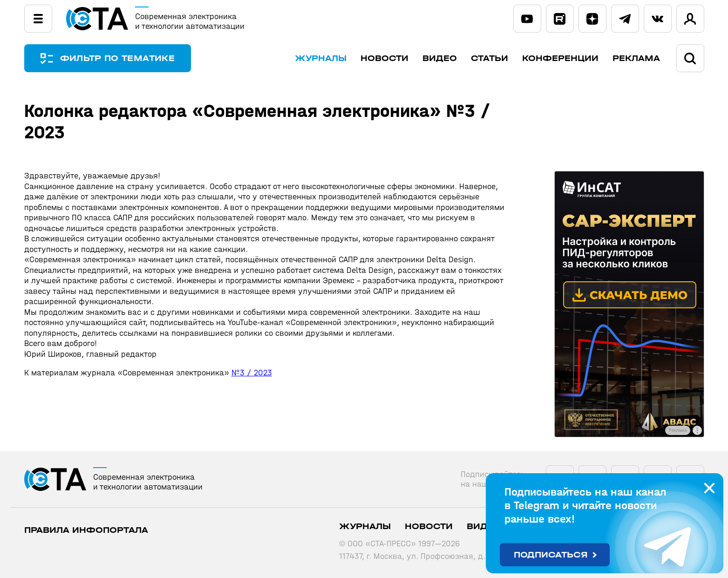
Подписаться (551, 555)
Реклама (636, 58)
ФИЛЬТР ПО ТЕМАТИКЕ (117, 58)
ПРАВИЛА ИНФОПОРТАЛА (86, 530)
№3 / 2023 (252, 373)
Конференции (560, 58)
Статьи (490, 58)
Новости (384, 58)
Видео (440, 58)
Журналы (321, 58)
